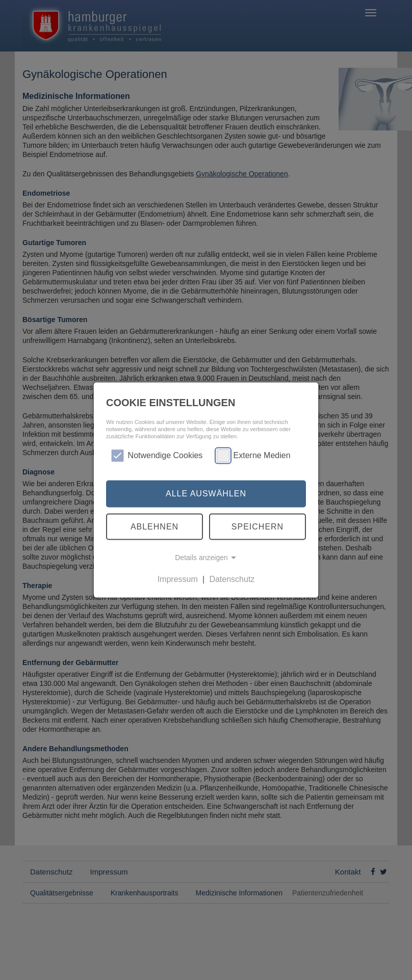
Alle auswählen (206, 494)
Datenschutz (232, 579)
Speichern (257, 526)
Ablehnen (154, 526)
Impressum (178, 579)
